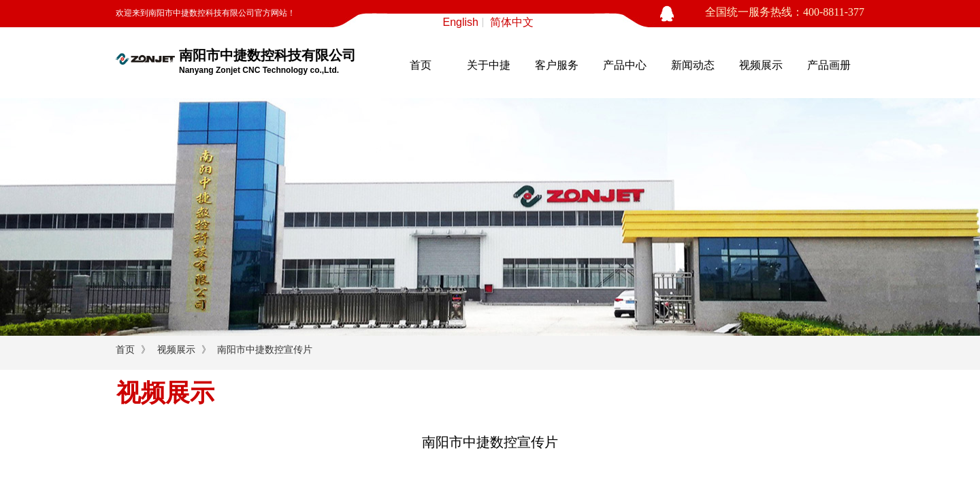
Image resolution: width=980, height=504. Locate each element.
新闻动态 (693, 65)
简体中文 (512, 22)
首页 (421, 65)
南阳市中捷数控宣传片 (265, 350)
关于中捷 (489, 65)
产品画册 (829, 65)
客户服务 (557, 65)
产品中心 (625, 65)
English (461, 22)
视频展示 (761, 65)
